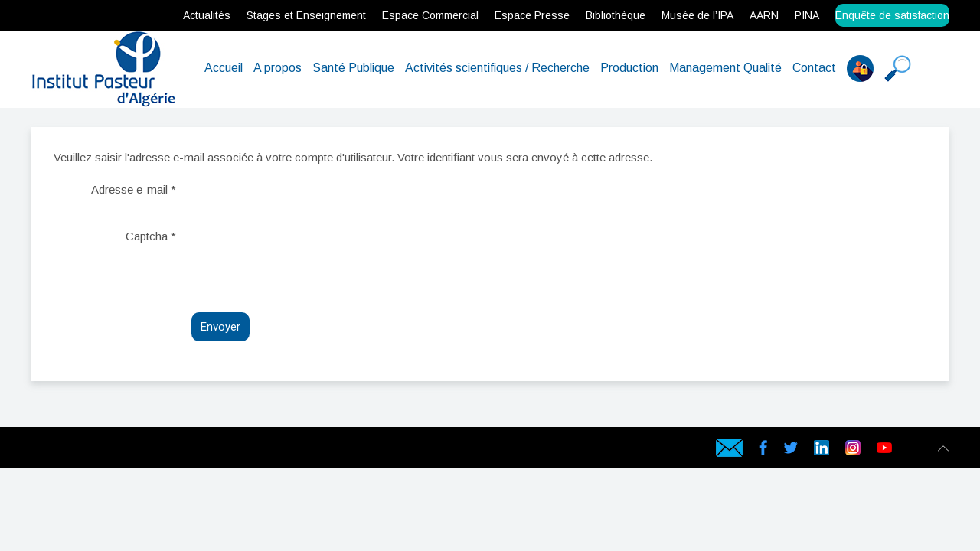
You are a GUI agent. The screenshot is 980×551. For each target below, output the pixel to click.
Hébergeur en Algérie (259, 451)
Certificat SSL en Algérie (137, 451)
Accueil (224, 68)
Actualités (207, 15)
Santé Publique (353, 68)
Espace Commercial (430, 15)
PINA (807, 15)
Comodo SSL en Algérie (169, 451)
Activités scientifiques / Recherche (497, 68)
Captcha (151, 236)
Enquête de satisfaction (892, 15)
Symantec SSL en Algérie (193, 451)
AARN (764, 15)
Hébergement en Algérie (271, 451)
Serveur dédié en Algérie (103, 451)
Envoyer (220, 327)
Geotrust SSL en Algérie (181, 451)
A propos (278, 68)
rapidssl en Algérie (147, 451)
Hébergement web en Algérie (47, 451)
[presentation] (308, 254)
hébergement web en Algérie (62, 451)
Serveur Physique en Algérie (90, 451)
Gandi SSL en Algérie (158, 451)
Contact (814, 68)
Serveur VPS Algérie (127, 451)
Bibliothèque (616, 15)
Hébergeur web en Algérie (76, 451)
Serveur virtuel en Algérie (116, 451)
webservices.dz (35, 451)
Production (629, 68)
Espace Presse (532, 15)
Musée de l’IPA (697, 15)
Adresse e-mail (134, 189)
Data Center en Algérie (219, 451)
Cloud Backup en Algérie (207, 451)
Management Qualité (725, 68)
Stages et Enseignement (306, 15)
